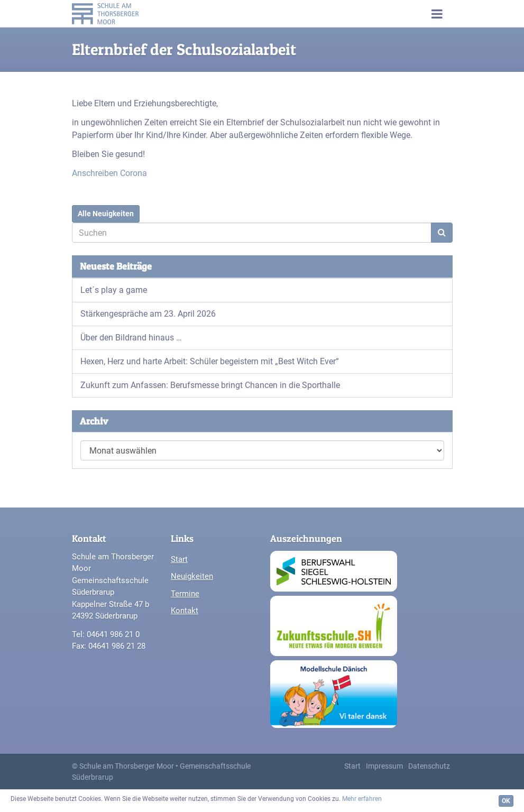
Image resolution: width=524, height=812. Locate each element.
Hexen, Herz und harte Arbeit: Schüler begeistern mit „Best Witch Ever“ (210, 361)
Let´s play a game (114, 290)
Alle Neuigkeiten (106, 214)
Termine (185, 594)
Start (179, 559)
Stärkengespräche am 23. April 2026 (148, 314)
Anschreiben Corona (109, 173)
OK (506, 801)
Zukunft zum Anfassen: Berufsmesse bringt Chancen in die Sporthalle (210, 385)
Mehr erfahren (362, 799)
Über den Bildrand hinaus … (131, 338)
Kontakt (185, 611)
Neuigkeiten (192, 576)
